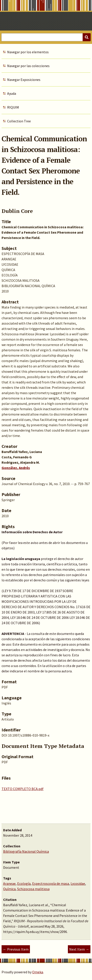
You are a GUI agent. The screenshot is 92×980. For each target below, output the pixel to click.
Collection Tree (19, 121)
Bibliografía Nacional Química (26, 851)
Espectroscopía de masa (51, 883)
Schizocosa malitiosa (33, 889)
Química (9, 889)
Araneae (9, 883)
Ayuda (12, 93)
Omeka (38, 972)
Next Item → (79, 949)
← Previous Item (16, 949)
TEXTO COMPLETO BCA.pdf (23, 789)
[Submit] (87, 37)
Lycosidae (78, 883)
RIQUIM (13, 107)
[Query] (46, 37)
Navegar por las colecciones (28, 66)
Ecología (24, 883)
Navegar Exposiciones (24, 80)
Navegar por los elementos (28, 52)
